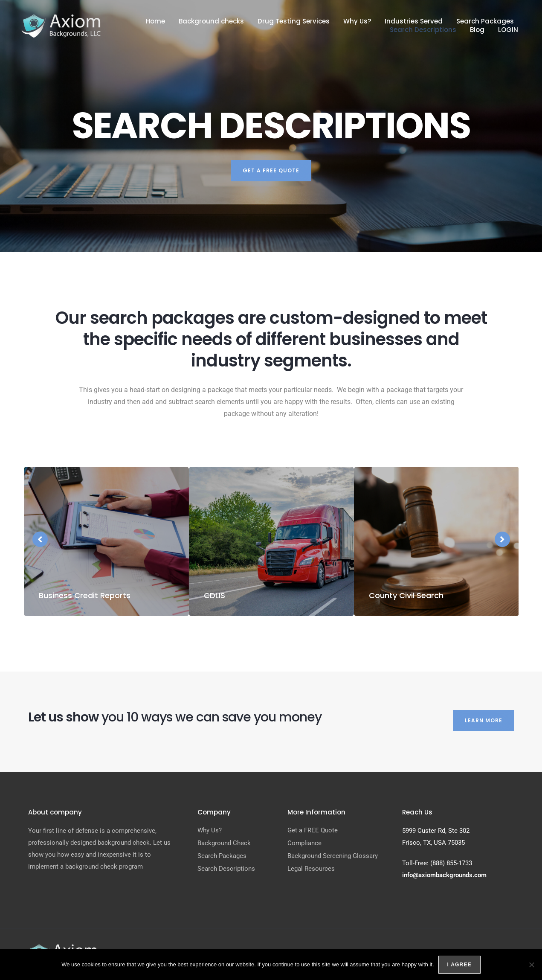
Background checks (211, 21)
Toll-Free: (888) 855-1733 (437, 863)
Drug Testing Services (294, 21)
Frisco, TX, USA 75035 (433, 843)
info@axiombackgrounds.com (444, 875)
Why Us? (357, 21)
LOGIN (508, 30)
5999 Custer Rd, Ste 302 (436, 831)
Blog (477, 30)
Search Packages (485, 21)
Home (155, 21)
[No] (531, 965)
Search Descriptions (423, 30)
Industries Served (414, 21)
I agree (459, 965)
